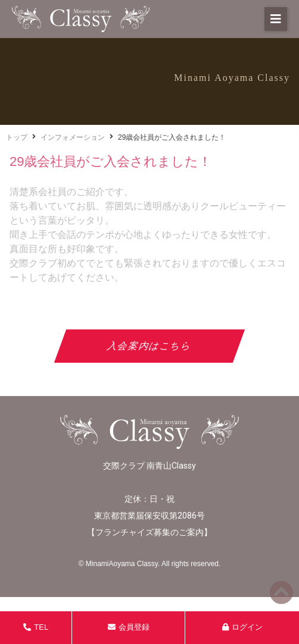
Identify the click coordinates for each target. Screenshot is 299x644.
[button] (276, 19)
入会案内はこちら (150, 346)
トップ (17, 137)
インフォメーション (73, 137)
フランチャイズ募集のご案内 (149, 532)
